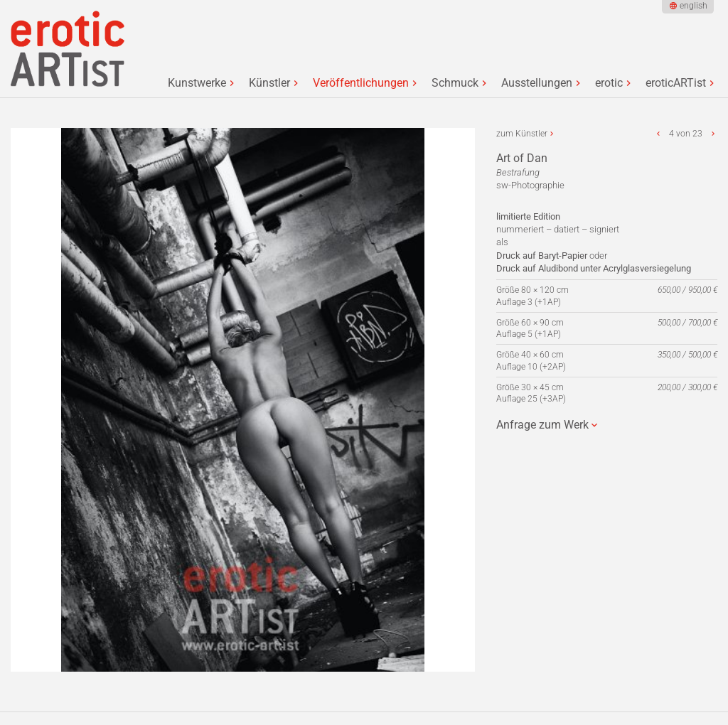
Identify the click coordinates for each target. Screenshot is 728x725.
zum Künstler (522, 134)
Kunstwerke (197, 83)
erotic (609, 83)
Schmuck (455, 83)
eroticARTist (676, 83)
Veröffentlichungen (361, 83)
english (694, 6)
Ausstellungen (537, 83)
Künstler (269, 83)
